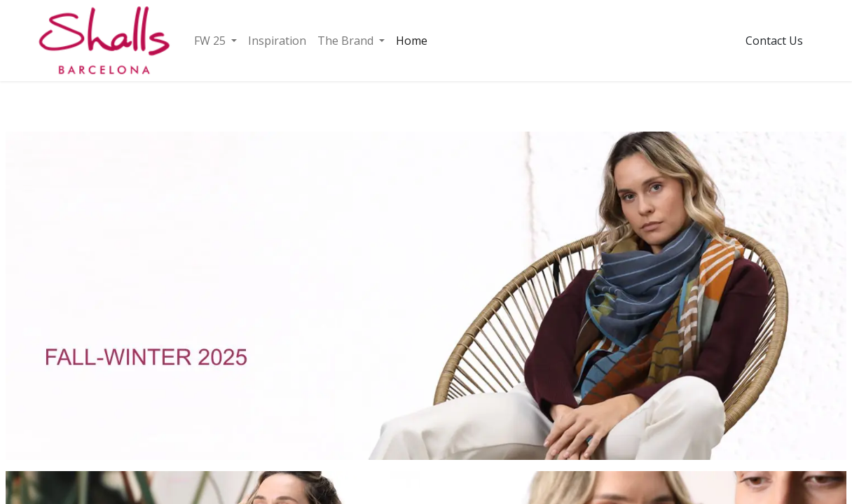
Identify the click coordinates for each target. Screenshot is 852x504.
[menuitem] (215, 41)
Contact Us (774, 41)
